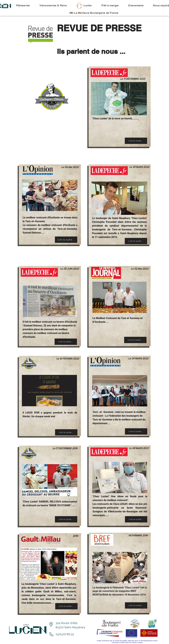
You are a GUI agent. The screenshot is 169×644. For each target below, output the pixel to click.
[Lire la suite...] (136, 141)
